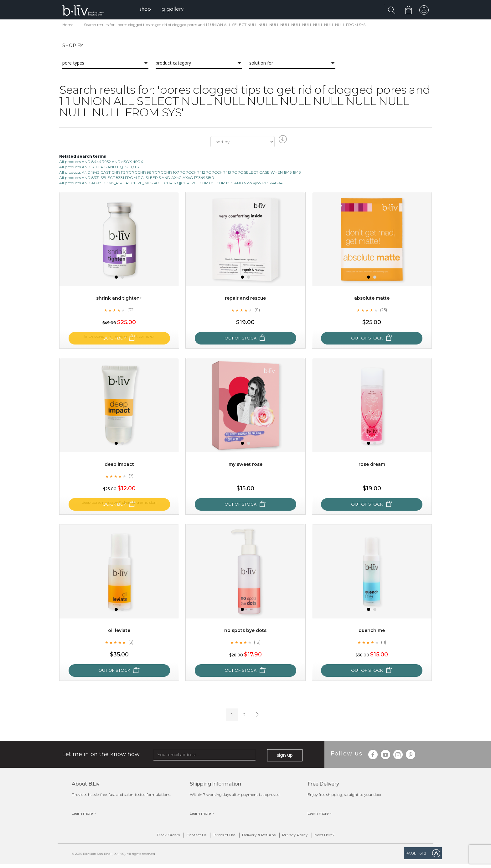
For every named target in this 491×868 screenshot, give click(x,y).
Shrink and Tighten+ (119, 299)
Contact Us (177, 837)
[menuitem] (151, 10)
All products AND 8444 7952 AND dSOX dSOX (101, 162)
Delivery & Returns (265, 837)
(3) (131, 643)
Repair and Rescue (245, 299)
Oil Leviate (119, 631)
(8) (257, 311)
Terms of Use (218, 837)
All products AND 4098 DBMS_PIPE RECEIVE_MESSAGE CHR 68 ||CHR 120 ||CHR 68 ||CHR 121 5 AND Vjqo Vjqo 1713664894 (171, 184)
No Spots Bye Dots (245, 631)
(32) (131, 311)
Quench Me (372, 631)
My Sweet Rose (246, 465)
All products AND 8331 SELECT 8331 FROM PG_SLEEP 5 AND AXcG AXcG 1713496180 (137, 178)
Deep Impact (119, 465)
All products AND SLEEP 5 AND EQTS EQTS (99, 168)
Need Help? (357, 837)
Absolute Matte (372, 299)
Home (68, 25)
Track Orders (135, 837)
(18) (257, 643)
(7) (131, 477)
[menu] (167, 10)
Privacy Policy (315, 837)
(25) (384, 311)
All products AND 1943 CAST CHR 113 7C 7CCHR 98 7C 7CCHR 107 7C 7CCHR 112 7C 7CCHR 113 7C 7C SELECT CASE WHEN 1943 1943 (180, 173)
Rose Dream (372, 465)
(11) (384, 643)
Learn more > (84, 814)
